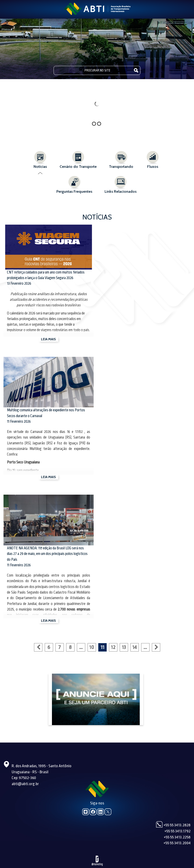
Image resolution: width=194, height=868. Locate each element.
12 (113, 647)
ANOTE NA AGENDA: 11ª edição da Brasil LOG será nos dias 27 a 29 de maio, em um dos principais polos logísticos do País (47, 554)
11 (102, 647)
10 (92, 647)
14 (134, 647)
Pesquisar (136, 70)
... (81, 647)
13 (124, 647)
